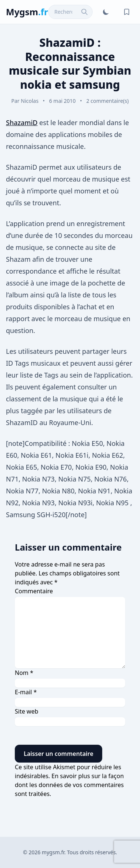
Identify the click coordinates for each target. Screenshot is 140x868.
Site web (26, 711)
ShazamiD (22, 123)
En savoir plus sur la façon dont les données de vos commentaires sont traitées (69, 785)
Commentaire (34, 591)
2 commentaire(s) (108, 101)
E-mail (26, 692)
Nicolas (30, 101)
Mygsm (27, 12)
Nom (24, 673)
